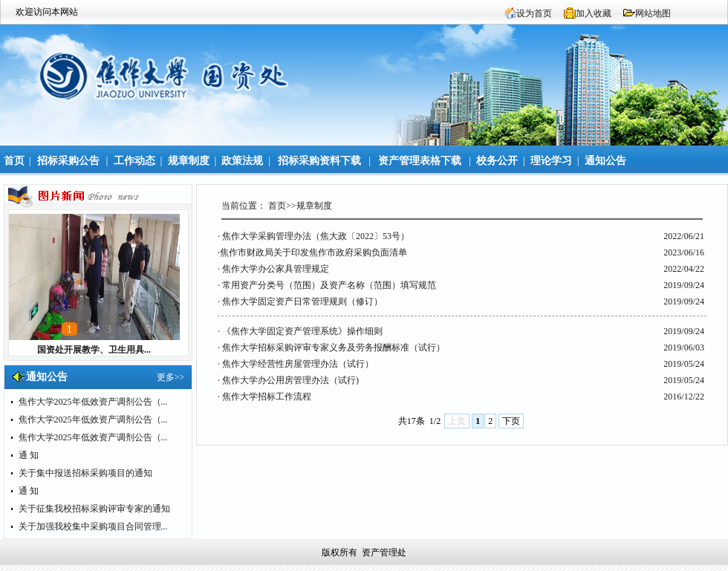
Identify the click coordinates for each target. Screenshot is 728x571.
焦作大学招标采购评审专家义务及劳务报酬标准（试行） (334, 348)
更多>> (171, 377)
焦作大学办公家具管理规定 (276, 269)
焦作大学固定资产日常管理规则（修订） (302, 301)
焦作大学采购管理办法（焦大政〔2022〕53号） (316, 236)
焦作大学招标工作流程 (267, 397)
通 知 (29, 455)
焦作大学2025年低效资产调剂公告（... (93, 402)
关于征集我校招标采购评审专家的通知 (94, 509)
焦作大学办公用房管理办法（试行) (290, 380)
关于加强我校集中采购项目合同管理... (93, 526)
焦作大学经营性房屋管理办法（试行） (298, 364)
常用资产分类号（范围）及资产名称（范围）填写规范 (329, 285)
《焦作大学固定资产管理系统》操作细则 (302, 331)
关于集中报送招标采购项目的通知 (85, 473)
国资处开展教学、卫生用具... (94, 350)
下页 (511, 421)
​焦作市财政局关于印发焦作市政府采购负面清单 (313, 252)
